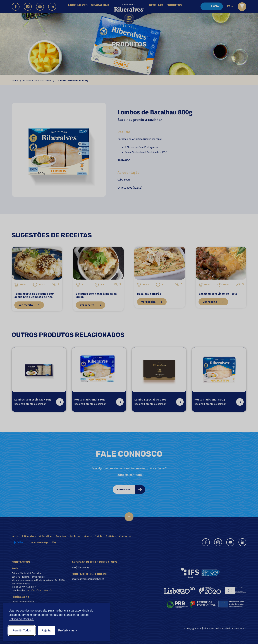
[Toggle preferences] (68, 631)
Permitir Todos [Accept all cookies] (22, 630)
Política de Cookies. (21, 619)
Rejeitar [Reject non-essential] (46, 630)
